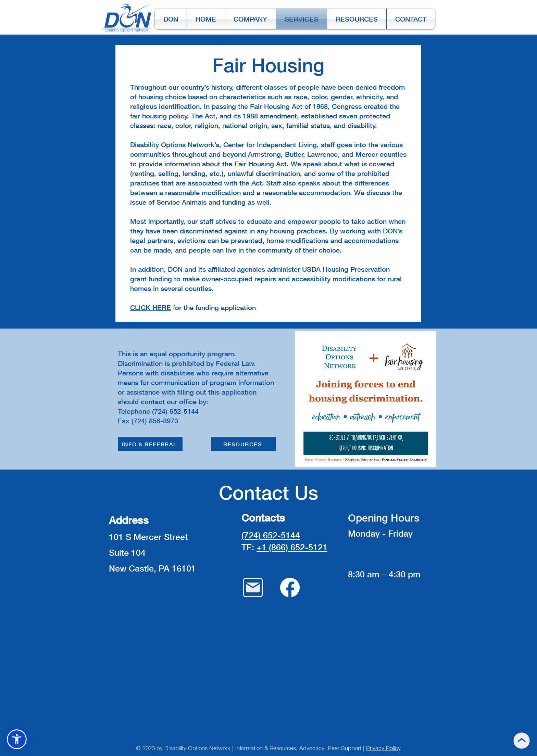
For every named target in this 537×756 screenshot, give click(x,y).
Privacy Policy (383, 748)
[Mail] (253, 587)
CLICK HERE (151, 307)
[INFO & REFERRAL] (150, 444)
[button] (17, 739)
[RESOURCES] (243, 444)
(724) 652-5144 (271, 535)
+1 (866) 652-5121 (292, 547)
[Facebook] (290, 587)
